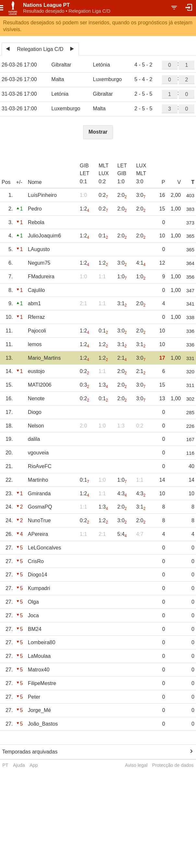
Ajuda (19, 765)
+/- (19, 182)
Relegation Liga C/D (40, 49)
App (34, 765)
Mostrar (98, 132)
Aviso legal (136, 765)
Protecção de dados (173, 765)
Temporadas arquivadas (30, 752)
